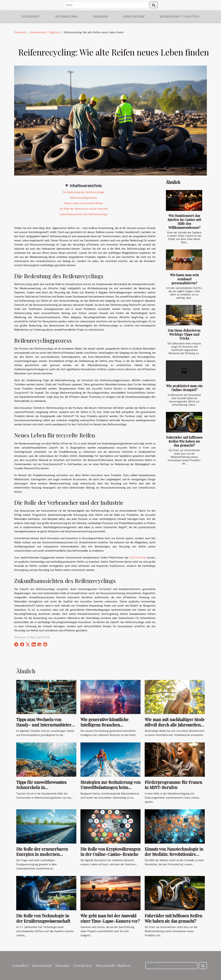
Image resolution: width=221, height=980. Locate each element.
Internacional (67, 16)
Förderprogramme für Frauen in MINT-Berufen (173, 785)
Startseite (20, 32)
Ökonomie (101, 16)
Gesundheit (31, 16)
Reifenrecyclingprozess (84, 198)
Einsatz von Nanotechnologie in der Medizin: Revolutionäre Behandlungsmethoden (174, 854)
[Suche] (106, 5)
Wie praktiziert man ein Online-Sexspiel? (184, 388)
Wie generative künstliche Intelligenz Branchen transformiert (104, 725)
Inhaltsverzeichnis (86, 186)
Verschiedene (134, 16)
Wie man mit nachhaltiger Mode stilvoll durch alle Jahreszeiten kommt (175, 725)
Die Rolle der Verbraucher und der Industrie (84, 209)
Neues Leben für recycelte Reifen (84, 203)
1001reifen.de (138, 557)
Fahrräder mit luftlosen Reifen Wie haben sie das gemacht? (184, 441)
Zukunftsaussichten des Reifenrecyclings (83, 214)
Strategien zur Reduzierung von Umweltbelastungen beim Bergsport (110, 787)
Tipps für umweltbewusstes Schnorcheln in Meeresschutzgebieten (41, 787)
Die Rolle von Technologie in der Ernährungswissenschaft (43, 918)
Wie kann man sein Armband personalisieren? (184, 279)
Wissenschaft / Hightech (180, 16)
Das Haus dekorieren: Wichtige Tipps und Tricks (184, 334)
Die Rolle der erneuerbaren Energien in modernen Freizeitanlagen (42, 854)
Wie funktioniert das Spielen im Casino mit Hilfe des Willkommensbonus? (184, 221)
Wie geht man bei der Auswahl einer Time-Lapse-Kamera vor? (110, 918)
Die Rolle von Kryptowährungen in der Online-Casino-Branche (110, 851)
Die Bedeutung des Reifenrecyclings (84, 192)
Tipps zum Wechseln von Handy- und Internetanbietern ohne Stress (45, 725)
